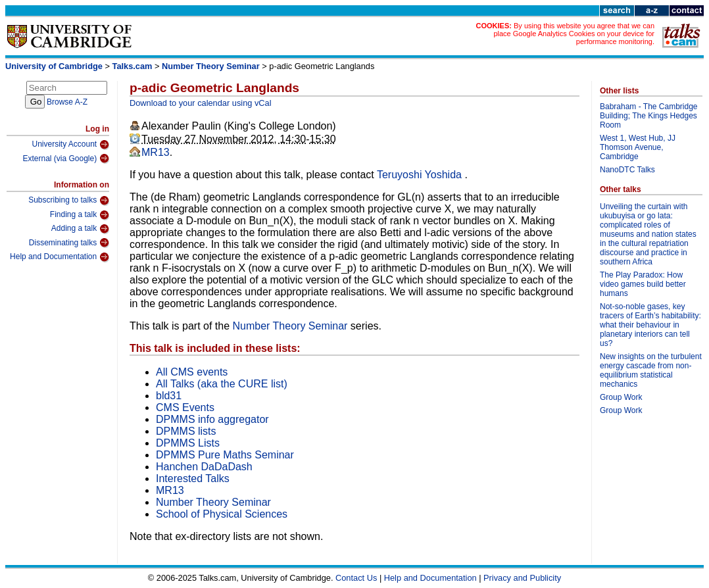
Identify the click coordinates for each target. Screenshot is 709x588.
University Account (70, 145)
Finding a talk (80, 215)
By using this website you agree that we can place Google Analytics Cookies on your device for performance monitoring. (574, 34)
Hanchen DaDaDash (204, 467)
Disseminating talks (69, 243)
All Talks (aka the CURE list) (222, 384)
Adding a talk (80, 229)
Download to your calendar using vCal (201, 103)
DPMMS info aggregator (212, 419)
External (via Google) (66, 159)
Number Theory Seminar (211, 66)
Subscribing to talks (69, 201)
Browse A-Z (67, 102)
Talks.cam (133, 66)
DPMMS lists (186, 431)
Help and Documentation (60, 257)
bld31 (169, 396)
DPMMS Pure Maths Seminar (225, 455)
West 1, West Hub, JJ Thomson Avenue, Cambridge (638, 147)
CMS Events (185, 407)
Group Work (621, 397)
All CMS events (192, 372)
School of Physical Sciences (222, 514)
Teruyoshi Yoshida (421, 175)
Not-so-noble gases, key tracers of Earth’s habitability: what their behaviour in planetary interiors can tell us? (650, 325)
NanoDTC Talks (627, 170)
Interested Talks (193, 478)
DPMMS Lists (188, 443)
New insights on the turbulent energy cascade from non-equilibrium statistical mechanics (651, 370)
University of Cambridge (54, 66)
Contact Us (356, 578)
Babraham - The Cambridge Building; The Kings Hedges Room (649, 116)
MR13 (156, 152)
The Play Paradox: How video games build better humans (643, 284)
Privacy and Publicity (522, 578)
